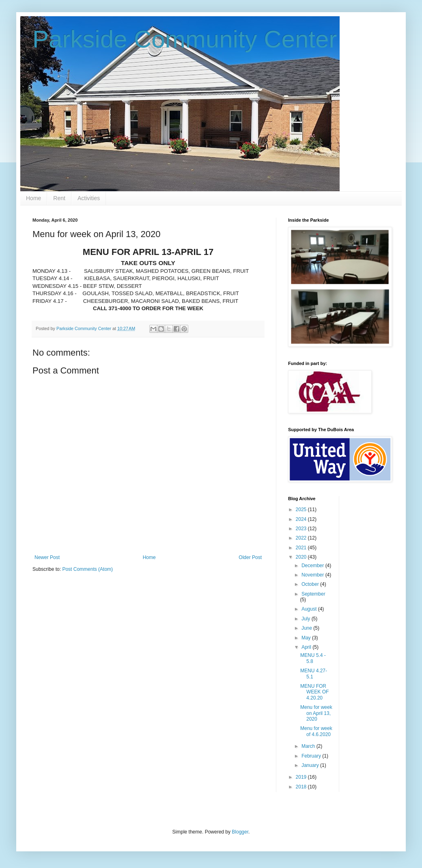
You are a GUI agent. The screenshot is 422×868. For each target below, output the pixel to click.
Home (33, 198)
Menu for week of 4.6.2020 (316, 731)
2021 (302, 548)
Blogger (240, 832)
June (307, 628)
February (312, 756)
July (307, 619)
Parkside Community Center (185, 39)
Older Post (250, 557)
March (309, 746)
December (313, 566)
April (307, 647)
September (313, 594)
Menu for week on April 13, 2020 (316, 713)
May (307, 638)
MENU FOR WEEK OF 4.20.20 (314, 692)
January (311, 765)
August (310, 609)
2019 (302, 777)
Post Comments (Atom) (87, 569)
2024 (302, 519)
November (313, 575)
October (311, 584)
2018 (302, 787)
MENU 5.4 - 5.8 (313, 658)
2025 (302, 510)
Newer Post (47, 557)
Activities (89, 198)
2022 (302, 538)
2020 (302, 557)
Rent (59, 198)
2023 (302, 529)
